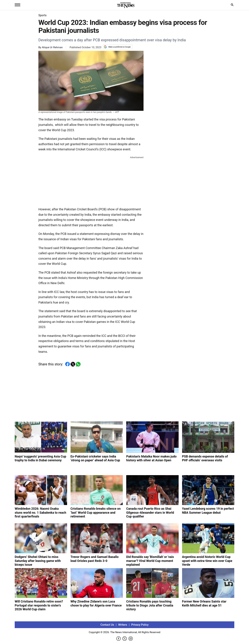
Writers (123, 625)
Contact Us (107, 625)
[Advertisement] (91, 181)
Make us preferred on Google (117, 47)
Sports (42, 15)
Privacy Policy (140, 625)
